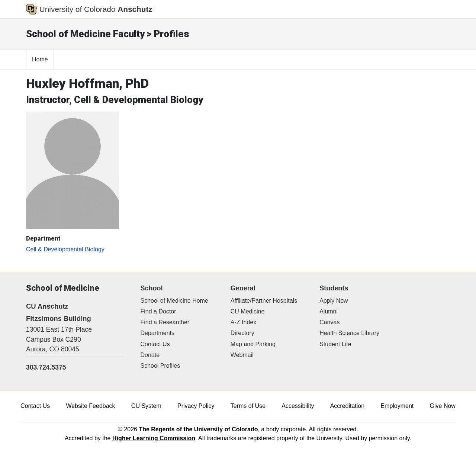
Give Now (443, 406)
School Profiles (160, 366)
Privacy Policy (196, 406)
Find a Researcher (165, 322)
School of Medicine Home (174, 301)
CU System (146, 406)
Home (40, 59)
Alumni (329, 311)
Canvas (329, 322)
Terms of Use (248, 406)
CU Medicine (248, 311)
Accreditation (348, 406)
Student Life (335, 344)
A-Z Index (243, 322)
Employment (397, 406)
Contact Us (155, 344)
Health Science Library (349, 333)
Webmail (242, 355)
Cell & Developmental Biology (65, 249)
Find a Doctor (158, 311)
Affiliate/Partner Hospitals (264, 301)
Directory (242, 333)
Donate (150, 355)
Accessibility (298, 406)
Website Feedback (90, 406)
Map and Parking (253, 344)
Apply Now (334, 301)
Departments (158, 333)
